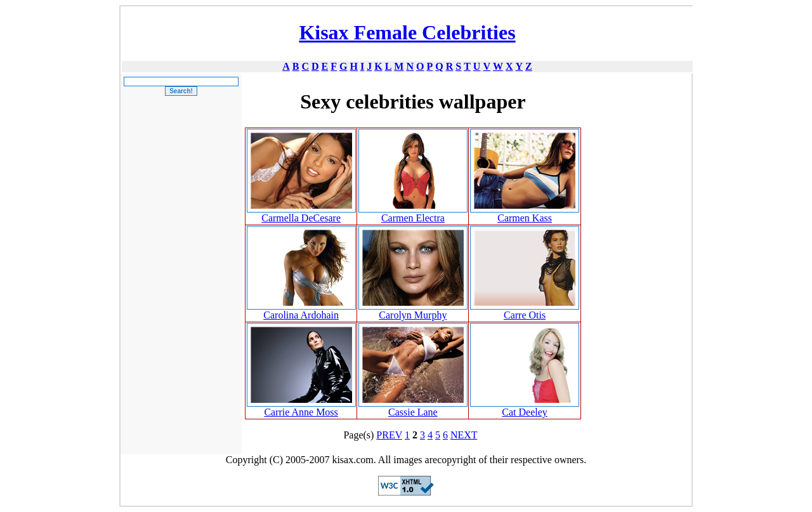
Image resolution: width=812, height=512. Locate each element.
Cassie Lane (413, 412)
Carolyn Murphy (413, 315)
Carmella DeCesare (301, 218)
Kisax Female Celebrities (407, 32)
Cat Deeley (525, 412)
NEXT (464, 435)
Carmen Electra (413, 218)
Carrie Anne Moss (301, 412)
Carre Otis (525, 315)
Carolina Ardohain (301, 315)
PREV (389, 435)
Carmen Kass (525, 218)
